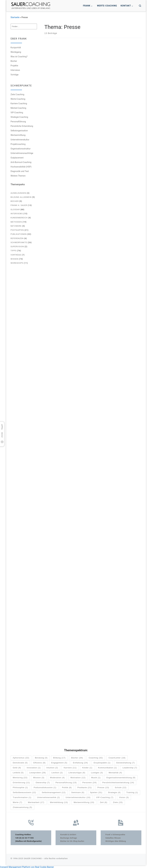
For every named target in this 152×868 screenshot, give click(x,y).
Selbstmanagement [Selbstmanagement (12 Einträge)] (54, 792)
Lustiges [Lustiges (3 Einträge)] (97, 772)
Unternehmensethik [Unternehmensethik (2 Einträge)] (49, 797)
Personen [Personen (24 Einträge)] (90, 782)
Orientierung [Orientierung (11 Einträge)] (21, 782)
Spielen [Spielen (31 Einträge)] (96, 792)
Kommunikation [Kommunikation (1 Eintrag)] (107, 767)
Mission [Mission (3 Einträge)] (39, 777)
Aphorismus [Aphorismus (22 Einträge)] (21, 757)
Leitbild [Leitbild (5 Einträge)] (18, 772)
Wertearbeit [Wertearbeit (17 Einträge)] (36, 801)
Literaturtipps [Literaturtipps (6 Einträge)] (77, 772)
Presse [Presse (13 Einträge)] (103, 787)
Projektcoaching (18, 144)
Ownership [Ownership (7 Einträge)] (43, 782)
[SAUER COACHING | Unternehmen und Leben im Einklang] (31, 5)
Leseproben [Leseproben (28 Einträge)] (38, 772)
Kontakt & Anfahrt (68, 834)
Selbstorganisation (19, 131)
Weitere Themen (18, 176)
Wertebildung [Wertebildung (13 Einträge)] (59, 801)
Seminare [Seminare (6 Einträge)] (78, 792)
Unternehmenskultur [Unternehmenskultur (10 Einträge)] (78, 797)
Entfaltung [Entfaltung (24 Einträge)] (81, 762)
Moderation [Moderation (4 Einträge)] (57, 777)
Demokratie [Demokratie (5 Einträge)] (20, 762)
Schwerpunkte (19, 242)
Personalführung (18, 122)
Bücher (14, 61)
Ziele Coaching (17, 94)
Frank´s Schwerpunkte (115, 834)
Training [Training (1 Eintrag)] (132, 792)
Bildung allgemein (21, 197)
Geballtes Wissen (113, 837)
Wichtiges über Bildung (116, 840)
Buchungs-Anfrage (69, 837)
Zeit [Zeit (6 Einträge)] (104, 801)
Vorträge (15, 75)
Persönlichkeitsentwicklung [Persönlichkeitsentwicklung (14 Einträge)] (118, 782)
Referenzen (17, 238)
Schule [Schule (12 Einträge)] (121, 787)
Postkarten (17, 230)
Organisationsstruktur (21, 149)
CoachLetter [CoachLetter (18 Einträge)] (117, 757)
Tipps (14, 251)
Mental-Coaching (18, 108)
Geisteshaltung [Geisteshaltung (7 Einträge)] (125, 762)
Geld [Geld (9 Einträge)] (17, 767)
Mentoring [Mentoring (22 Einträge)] (20, 777)
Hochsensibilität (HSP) (21, 167)
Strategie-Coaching (19, 117)
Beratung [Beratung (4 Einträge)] (41, 757)
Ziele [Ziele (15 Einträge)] (118, 801)
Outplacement (17, 158)
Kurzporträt (16, 48)
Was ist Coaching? (19, 57)
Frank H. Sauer (19, 205)
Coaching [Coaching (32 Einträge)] (96, 757)
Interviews (15, 70)
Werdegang (16, 52)
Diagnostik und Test (20, 171)
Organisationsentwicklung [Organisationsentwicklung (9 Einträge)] (121, 777)
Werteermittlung (18, 135)
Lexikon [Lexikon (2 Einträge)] (57, 772)
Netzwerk (16, 226)
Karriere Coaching (19, 103)
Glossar (15, 209)
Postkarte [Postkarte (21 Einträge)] (85, 787)
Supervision (17, 247)
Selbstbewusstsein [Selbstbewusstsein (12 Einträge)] (24, 792)
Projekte (14, 66)
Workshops (17, 263)
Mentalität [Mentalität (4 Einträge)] (115, 772)
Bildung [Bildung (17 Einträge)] (59, 757)
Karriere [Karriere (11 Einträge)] (70, 767)
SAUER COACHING (33, 858)
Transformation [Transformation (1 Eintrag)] (22, 797)
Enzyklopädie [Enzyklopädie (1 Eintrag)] (102, 762)
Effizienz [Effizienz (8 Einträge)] (39, 762)
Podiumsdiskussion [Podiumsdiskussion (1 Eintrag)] (45, 787)
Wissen (14, 259)
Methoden (16, 222)
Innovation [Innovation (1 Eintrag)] (34, 767)
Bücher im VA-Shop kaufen (72, 840)
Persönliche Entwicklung (22, 126)
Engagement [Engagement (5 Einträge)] (59, 762)
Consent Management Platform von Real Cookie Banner (27, 866)
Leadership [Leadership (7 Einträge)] (130, 767)
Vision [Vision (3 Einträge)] (124, 797)
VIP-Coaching (17, 113)
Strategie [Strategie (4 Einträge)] (114, 792)
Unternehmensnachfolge (22, 153)
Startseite (15, 17)
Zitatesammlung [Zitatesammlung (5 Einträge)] (22, 806)
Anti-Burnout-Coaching (21, 162)
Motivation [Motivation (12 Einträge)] (78, 777)
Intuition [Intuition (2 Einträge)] (52, 767)
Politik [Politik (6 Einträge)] (67, 787)
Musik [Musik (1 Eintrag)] (96, 777)
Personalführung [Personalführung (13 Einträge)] (66, 782)
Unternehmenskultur (20, 140)
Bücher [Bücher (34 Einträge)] (77, 757)
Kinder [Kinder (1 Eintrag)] (87, 767)
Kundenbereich (19, 218)
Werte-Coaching (18, 99)
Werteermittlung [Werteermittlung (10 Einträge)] (84, 801)
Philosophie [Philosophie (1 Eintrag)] (20, 787)
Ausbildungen (18, 193)
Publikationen (19, 234)
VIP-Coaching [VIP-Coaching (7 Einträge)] (105, 797)
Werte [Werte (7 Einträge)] (18, 801)
